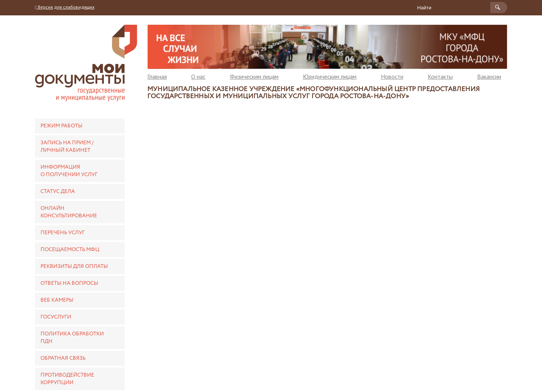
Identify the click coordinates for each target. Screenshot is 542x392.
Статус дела (58, 192)
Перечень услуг (63, 233)
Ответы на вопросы (69, 283)
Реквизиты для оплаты (74, 266)
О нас (198, 76)
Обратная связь (63, 358)
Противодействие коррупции (67, 379)
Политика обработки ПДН (72, 338)
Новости (392, 76)
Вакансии (489, 76)
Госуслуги (56, 317)
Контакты (440, 76)
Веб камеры (57, 300)
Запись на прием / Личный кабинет (67, 147)
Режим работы (61, 126)
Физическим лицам (254, 76)
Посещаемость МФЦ (70, 250)
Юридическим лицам (330, 76)
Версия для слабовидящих (65, 7)
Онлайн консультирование (69, 212)
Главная (157, 76)
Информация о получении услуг (69, 171)
